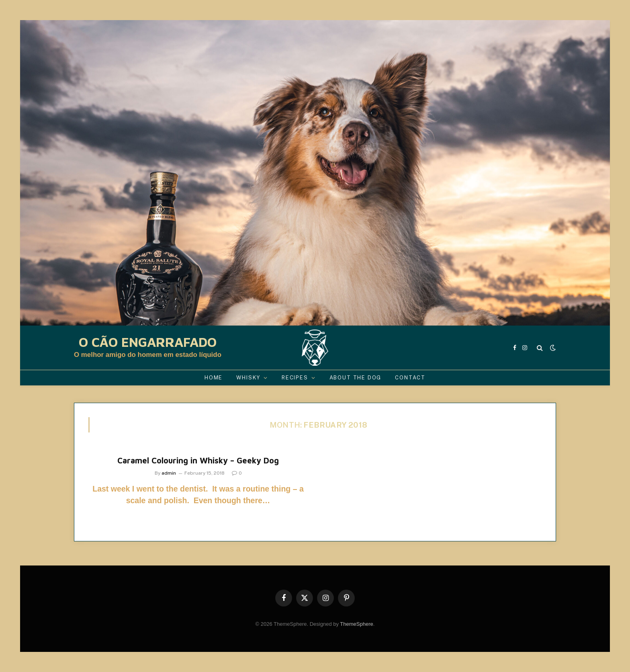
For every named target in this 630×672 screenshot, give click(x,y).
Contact (410, 378)
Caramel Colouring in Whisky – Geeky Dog (198, 460)
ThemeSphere (356, 624)
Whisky (248, 378)
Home (214, 378)
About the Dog (356, 378)
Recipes (295, 378)
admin (169, 473)
